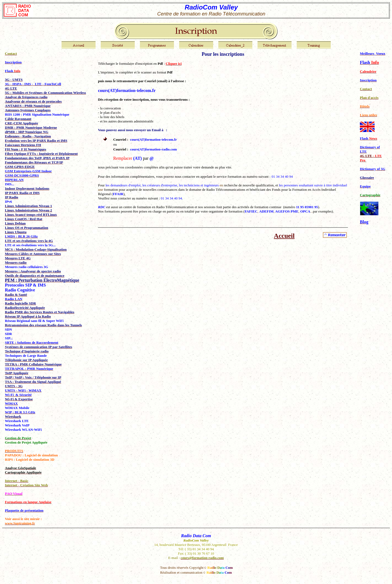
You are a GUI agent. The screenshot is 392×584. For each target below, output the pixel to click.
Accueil (284, 236)
